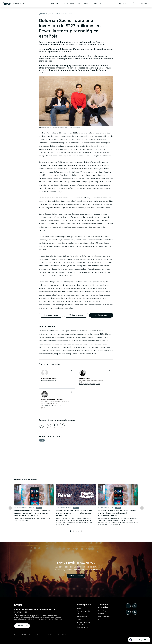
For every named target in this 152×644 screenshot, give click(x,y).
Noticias (55, 4)
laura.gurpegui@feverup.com (90, 384)
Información (69, 4)
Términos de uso (67, 635)
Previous (10, 509)
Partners (101, 614)
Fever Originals (104, 611)
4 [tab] (79, 532)
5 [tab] (82, 532)
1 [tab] (70, 532)
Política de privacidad (55, 635)
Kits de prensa (83, 4)
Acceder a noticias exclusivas (83, 623)
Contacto (97, 4)
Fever (81, 133)
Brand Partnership (105, 616)
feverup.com (142, 4)
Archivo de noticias (83, 611)
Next (142, 509)
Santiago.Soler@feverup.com (52, 405)
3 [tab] (76, 532)
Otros (42, 440)
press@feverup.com (48, 380)
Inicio (79, 608)
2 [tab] (73, 532)
